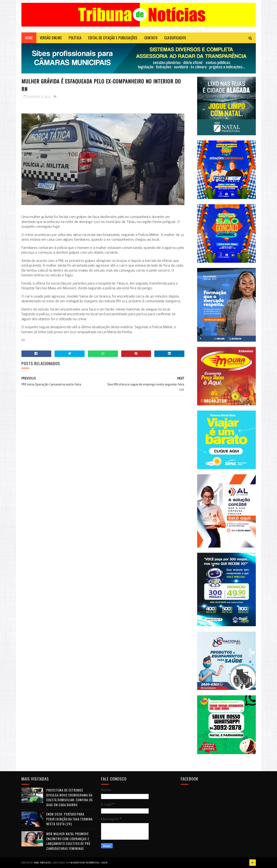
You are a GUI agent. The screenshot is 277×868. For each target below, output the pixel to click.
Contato (151, 38)
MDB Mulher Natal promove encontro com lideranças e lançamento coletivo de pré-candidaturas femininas (69, 841)
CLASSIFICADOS (175, 38)
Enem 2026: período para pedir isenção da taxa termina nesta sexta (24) (69, 819)
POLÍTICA (75, 38)
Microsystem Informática (85, 862)
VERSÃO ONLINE (51, 38)
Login (104, 862)
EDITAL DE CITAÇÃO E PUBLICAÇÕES (113, 38)
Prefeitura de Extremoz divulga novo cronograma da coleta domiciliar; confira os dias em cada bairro (70, 797)
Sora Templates (42, 862)
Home (29, 38)
